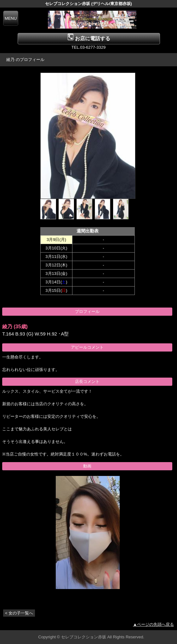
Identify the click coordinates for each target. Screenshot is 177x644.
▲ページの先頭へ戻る (153, 624)
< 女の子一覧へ (19, 613)
